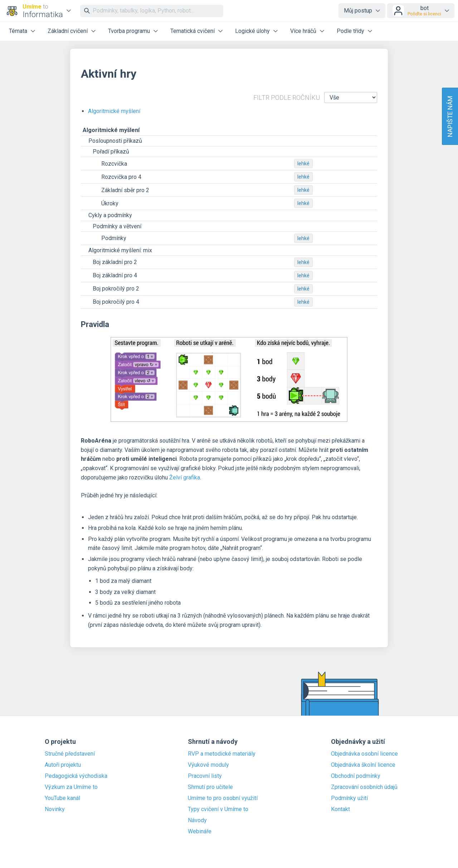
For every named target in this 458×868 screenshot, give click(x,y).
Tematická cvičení (193, 31)
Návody (197, 820)
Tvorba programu (129, 31)
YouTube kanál (62, 798)
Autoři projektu (63, 765)
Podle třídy (350, 31)
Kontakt (340, 809)
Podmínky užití (349, 798)
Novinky (55, 809)
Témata (18, 31)
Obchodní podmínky (356, 776)
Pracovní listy (205, 776)
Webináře (200, 832)
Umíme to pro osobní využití (223, 798)
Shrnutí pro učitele (210, 787)
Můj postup (358, 11)
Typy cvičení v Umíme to (218, 809)
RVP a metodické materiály (222, 754)
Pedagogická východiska (76, 776)
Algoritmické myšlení (114, 111)
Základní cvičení (68, 31)
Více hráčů (303, 31)
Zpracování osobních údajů (364, 787)
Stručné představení (70, 754)
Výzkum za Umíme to (71, 787)
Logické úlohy (252, 31)
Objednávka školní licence (363, 765)
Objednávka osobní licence (364, 754)
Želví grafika (185, 477)
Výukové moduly (208, 765)
